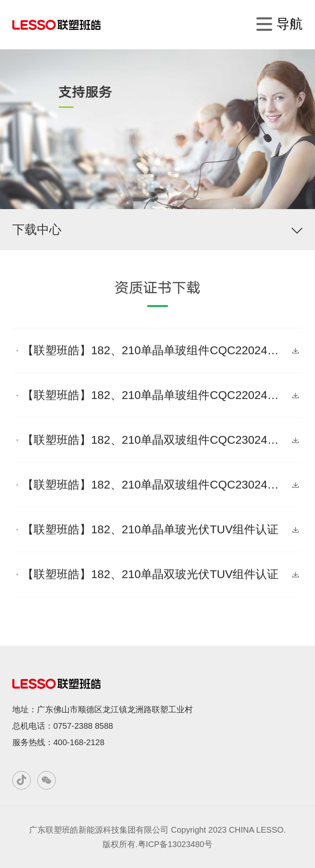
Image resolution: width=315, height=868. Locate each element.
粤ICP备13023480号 (175, 844)
